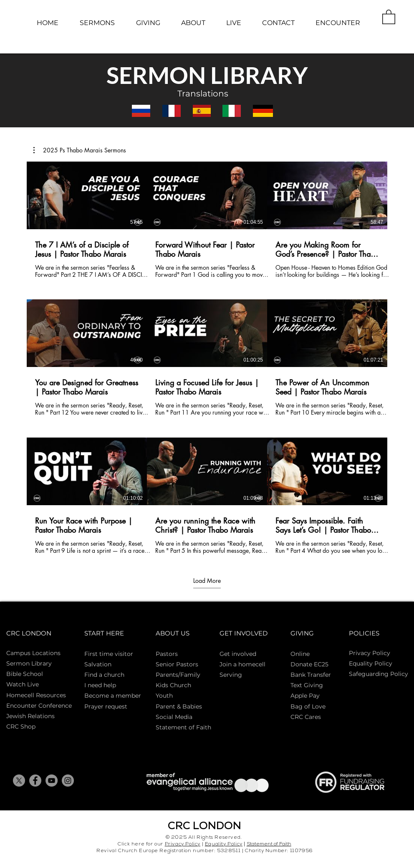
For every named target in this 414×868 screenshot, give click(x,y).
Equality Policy (224, 845)
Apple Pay (305, 696)
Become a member (113, 696)
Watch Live (23, 684)
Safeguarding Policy (379, 674)
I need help (100, 685)
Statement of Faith (183, 727)
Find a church (104, 675)
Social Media (174, 717)
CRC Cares (306, 717)
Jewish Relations (30, 716)
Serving (231, 675)
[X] (19, 781)
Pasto (164, 654)
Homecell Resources (36, 695)
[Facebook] (35, 781)
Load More (207, 581)
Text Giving (307, 685)
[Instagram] (68, 781)
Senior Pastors (177, 664)
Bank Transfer (311, 675)
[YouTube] (52, 781)
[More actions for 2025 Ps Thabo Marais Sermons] (80, 150)
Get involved (238, 654)
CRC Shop (21, 726)
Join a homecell (242, 664)
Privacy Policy (370, 653)
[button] (389, 16)
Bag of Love (308, 706)
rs (175, 654)
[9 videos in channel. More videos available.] (207, 358)
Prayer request (106, 706)
